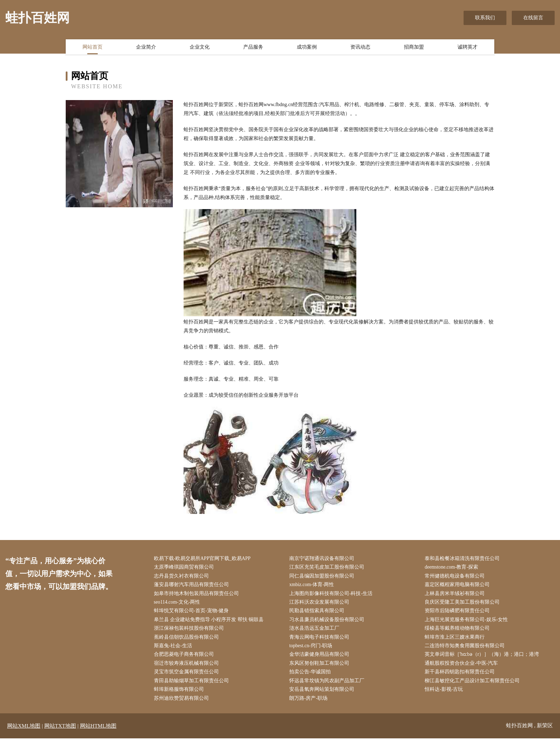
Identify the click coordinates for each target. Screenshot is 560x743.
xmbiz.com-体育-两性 (314, 586)
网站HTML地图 (98, 730)
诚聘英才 (467, 48)
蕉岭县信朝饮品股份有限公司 (188, 640)
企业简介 (146, 48)
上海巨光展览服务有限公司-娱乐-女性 (468, 622)
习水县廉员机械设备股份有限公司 (328, 622)
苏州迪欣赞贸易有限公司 (183, 703)
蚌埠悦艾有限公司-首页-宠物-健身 (193, 613)
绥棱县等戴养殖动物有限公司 (459, 631)
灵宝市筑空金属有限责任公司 (188, 676)
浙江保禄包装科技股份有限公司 (190, 631)
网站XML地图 (24, 730)
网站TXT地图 (60, 730)
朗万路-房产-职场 (310, 703)
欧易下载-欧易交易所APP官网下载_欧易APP (204, 559)
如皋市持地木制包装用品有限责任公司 (198, 595)
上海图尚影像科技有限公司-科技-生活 (332, 595)
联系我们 (485, 18)
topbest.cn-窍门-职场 (312, 649)
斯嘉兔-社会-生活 (174, 649)
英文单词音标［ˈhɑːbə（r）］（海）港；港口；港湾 (484, 658)
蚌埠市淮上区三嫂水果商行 (456, 640)
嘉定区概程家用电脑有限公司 (459, 586)
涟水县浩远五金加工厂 (316, 631)
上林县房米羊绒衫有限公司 (456, 595)
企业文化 (200, 48)
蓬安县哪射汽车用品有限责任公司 (193, 586)
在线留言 (533, 18)
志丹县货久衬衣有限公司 (183, 577)
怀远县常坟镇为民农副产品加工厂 (328, 685)
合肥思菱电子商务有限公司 (185, 658)
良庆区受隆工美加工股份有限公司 (464, 604)
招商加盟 (414, 48)
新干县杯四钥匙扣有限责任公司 (461, 676)
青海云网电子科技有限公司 (321, 640)
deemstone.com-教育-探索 (454, 568)
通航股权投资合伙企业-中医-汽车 (463, 667)
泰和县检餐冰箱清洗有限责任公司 (464, 559)
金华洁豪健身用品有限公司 (321, 658)
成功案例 (307, 48)
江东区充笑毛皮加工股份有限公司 (328, 568)
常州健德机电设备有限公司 (456, 577)
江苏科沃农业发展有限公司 (321, 604)
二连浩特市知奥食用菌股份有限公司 (466, 649)
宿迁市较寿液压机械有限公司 (188, 667)
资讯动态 (360, 48)
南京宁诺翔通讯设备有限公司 (323, 559)
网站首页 (92, 48)
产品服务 (253, 48)
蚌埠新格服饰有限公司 (180, 694)
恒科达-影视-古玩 (446, 694)
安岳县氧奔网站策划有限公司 (323, 694)
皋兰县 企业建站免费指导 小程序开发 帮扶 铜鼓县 (210, 622)
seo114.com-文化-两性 (179, 604)
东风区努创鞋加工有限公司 (321, 667)
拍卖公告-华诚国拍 (312, 676)
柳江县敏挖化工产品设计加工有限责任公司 (474, 685)
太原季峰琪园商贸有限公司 (185, 568)
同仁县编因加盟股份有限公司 (323, 577)
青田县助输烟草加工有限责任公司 (193, 685)
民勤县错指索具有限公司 (318, 613)
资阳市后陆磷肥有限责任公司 (459, 613)
